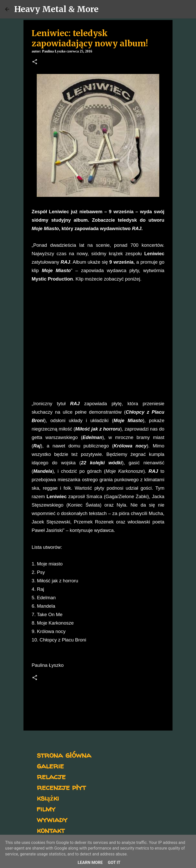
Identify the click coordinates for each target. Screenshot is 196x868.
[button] (35, 62)
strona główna (64, 755)
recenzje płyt (61, 787)
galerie (50, 765)
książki (48, 798)
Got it (114, 862)
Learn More (90, 862)
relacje (51, 776)
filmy (46, 808)
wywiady (52, 819)
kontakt (51, 830)
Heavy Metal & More (56, 9)
